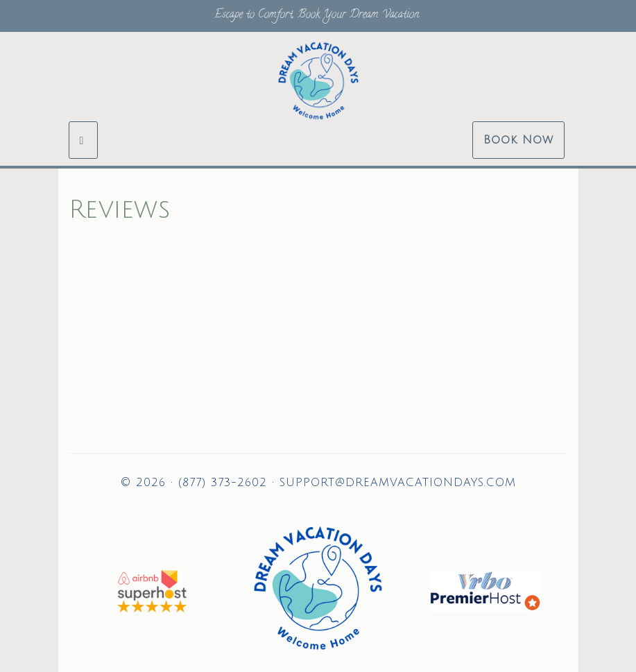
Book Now (518, 140)
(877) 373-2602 (223, 483)
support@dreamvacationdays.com (398, 483)
